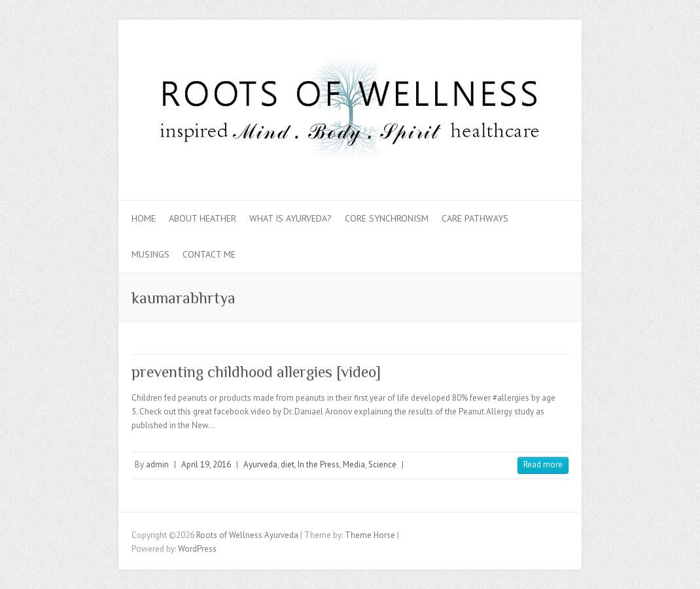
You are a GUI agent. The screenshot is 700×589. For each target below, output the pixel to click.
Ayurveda (260, 464)
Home (144, 218)
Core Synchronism (387, 218)
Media (354, 464)
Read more (543, 464)
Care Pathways (475, 218)
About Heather (202, 218)
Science (382, 464)
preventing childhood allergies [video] (256, 372)
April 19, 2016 (206, 464)
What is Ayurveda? (290, 218)
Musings (150, 254)
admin (157, 464)
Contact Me (209, 254)
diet (288, 464)
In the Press (319, 464)
